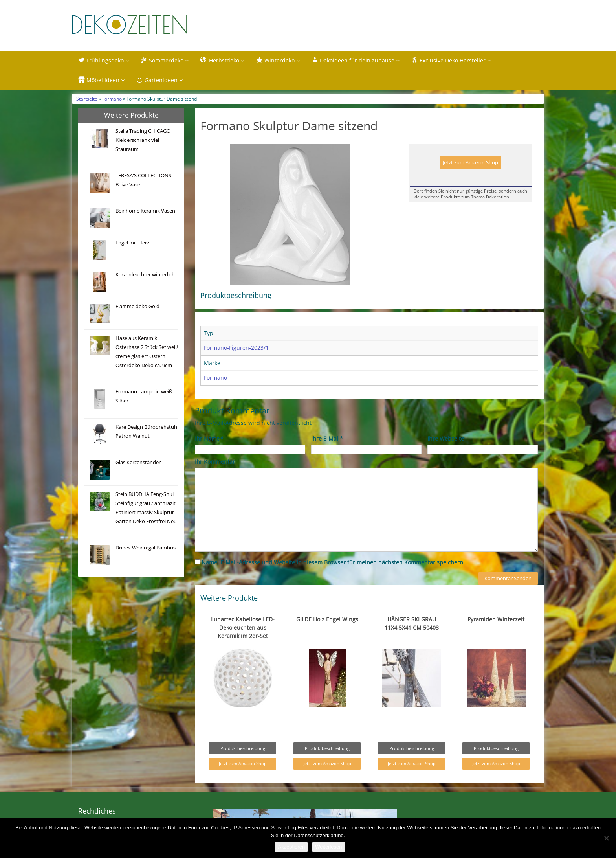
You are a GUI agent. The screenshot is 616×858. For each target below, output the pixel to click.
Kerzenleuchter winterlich (145, 275)
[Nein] (606, 838)
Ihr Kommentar (215, 462)
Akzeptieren (291, 847)
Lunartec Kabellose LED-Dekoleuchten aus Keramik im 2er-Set (243, 627)
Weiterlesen (328, 847)
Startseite (87, 99)
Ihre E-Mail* (327, 438)
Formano (112, 99)
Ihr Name (209, 438)
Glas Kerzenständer (138, 462)
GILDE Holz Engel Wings (327, 619)
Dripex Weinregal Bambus (146, 548)
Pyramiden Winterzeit (496, 619)
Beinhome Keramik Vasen (145, 211)
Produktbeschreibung (243, 748)
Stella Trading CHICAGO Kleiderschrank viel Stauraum (143, 140)
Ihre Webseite (446, 438)
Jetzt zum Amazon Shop (470, 163)
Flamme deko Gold (137, 306)
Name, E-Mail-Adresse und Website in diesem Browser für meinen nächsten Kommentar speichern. (333, 562)
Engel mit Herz (132, 243)
